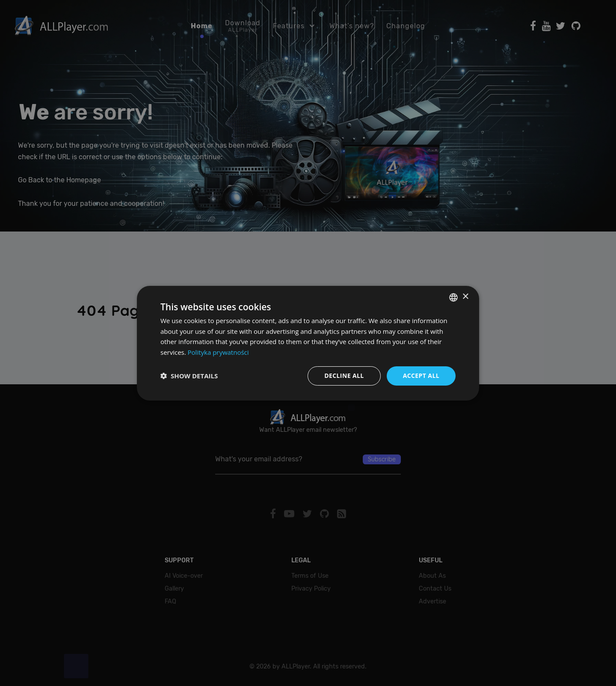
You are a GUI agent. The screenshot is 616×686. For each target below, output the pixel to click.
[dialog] (308, 343)
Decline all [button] (344, 376)
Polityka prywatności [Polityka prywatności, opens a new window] (218, 352)
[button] (189, 376)
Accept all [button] (421, 376)
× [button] (465, 297)
